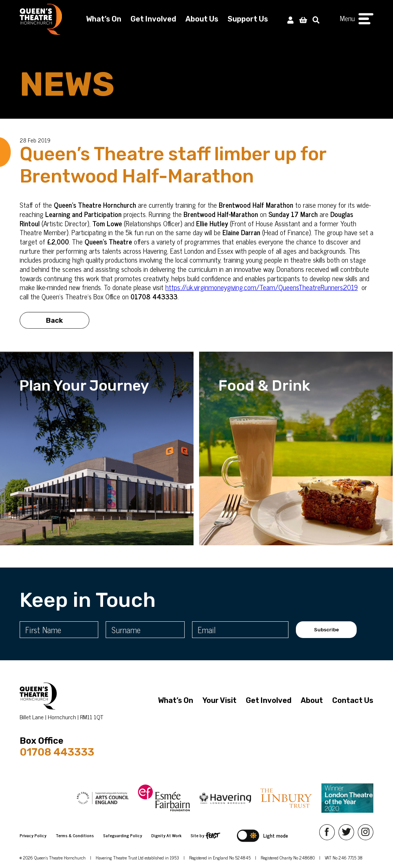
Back (55, 324)
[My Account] (290, 19)
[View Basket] (303, 19)
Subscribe (326, 630)
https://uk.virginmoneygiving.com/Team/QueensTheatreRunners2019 (262, 287)
